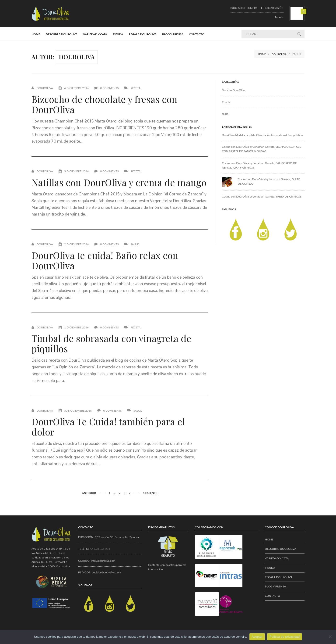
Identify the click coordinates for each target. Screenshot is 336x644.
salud (135, 244)
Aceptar (257, 637)
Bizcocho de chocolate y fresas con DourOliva (104, 104)
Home (36, 34)
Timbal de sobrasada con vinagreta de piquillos (111, 343)
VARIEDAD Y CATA (95, 34)
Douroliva (45, 88)
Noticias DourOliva (234, 90)
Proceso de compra (244, 8)
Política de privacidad (285, 637)
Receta (136, 88)
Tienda (118, 34)
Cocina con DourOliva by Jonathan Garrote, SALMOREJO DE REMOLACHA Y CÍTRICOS (259, 165)
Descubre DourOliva (62, 34)
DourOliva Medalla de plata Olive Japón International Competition (262, 135)
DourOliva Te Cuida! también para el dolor (108, 426)
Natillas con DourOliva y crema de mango (119, 182)
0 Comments (107, 88)
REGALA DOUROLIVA (143, 34)
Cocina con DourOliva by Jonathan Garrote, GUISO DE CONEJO (269, 181)
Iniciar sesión (274, 8)
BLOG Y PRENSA (173, 34)
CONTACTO (197, 34)
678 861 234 (102, 549)
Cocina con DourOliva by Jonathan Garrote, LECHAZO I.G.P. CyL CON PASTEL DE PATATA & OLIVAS (261, 149)
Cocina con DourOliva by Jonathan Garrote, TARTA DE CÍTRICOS (262, 196)
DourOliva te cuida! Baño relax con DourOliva (105, 260)
